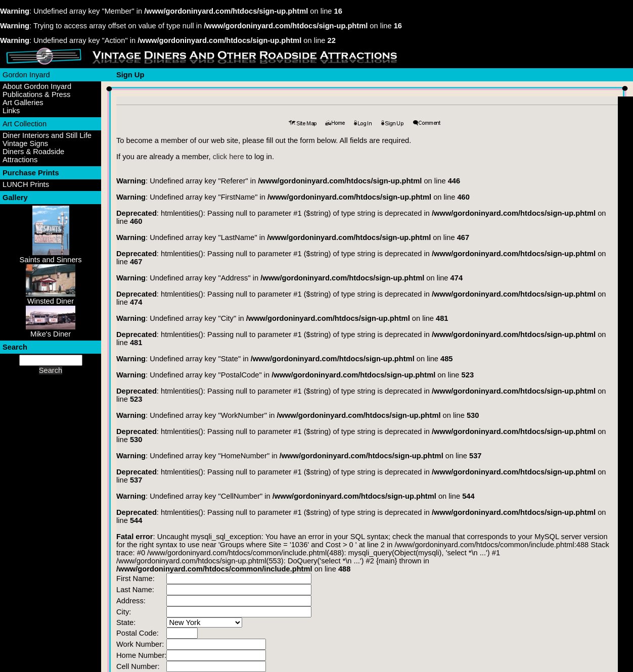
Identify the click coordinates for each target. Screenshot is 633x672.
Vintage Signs (25, 143)
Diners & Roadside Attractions (33, 156)
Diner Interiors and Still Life (47, 135)
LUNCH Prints (26, 184)
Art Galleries (23, 103)
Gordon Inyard (26, 75)
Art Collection (25, 124)
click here (229, 157)
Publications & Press (36, 94)
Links (11, 111)
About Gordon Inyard (37, 86)
